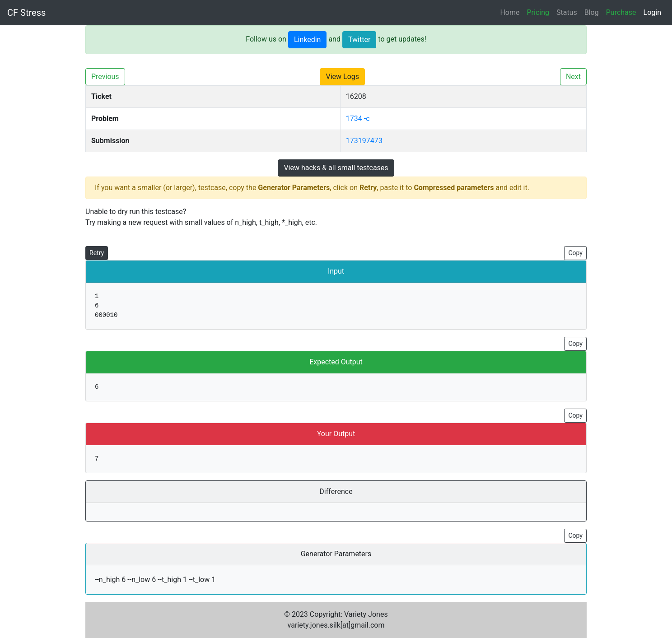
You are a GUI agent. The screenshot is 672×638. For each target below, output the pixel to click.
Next (573, 77)
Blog (592, 12)
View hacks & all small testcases (336, 168)
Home (510, 12)
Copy (575, 253)
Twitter (359, 40)
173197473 (364, 141)
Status (567, 12)
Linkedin (308, 40)
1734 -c (358, 119)
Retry (97, 253)
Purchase (621, 12)
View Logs (342, 77)
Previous (105, 77)
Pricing (538, 12)
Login (652, 12)
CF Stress (26, 13)
